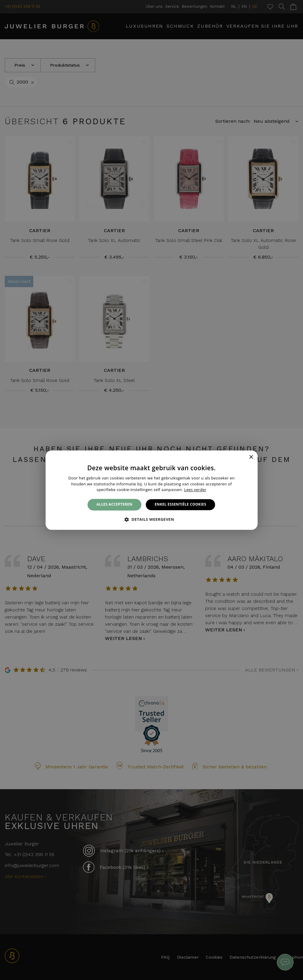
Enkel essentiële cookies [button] (180, 505)
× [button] (251, 457)
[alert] (151, 490)
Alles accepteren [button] (115, 505)
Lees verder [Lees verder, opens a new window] (195, 490)
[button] (152, 519)
